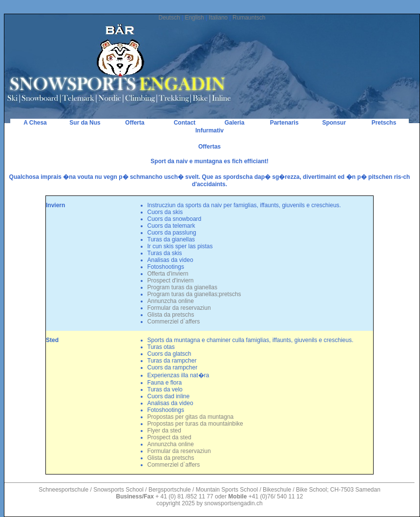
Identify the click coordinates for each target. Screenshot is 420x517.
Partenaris (284, 123)
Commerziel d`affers (174, 322)
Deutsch (169, 18)
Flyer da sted (164, 431)
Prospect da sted (169, 437)
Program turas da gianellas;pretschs (194, 294)
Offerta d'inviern (168, 274)
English (194, 18)
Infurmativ (210, 130)
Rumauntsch (249, 18)
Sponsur (334, 123)
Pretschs (384, 123)
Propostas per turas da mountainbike (195, 424)
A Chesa (35, 123)
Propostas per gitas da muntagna (191, 417)
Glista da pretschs (171, 315)
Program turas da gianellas (182, 287)
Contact (185, 123)
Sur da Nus (85, 123)
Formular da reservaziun (179, 308)
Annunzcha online (171, 301)
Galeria (235, 123)
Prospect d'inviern (171, 280)
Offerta (135, 123)
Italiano (219, 18)
